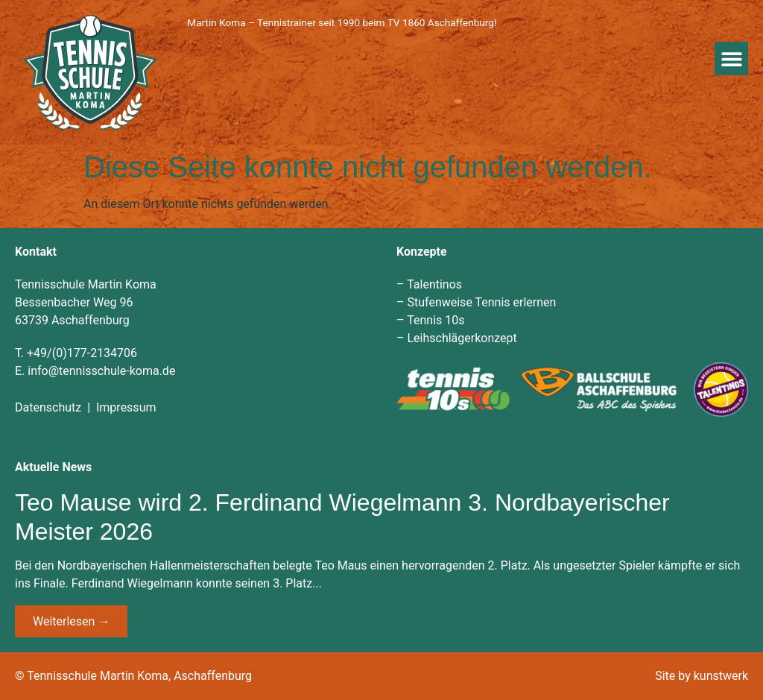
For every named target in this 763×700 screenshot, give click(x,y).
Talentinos (434, 284)
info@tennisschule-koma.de (101, 371)
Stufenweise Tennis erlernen (481, 302)
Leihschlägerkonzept (462, 338)
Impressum (126, 407)
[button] (731, 59)
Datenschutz (48, 407)
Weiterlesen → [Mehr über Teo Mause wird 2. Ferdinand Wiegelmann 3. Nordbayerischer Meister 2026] (71, 621)
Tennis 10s (436, 320)
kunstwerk (721, 676)
